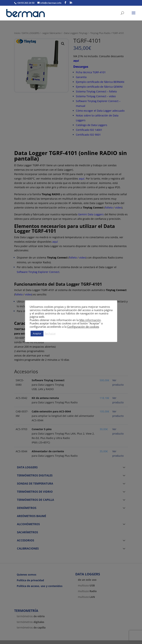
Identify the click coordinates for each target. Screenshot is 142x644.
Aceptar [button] (37, 333)
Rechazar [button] (50, 333)
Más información (90, 320)
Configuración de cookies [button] (83, 327)
